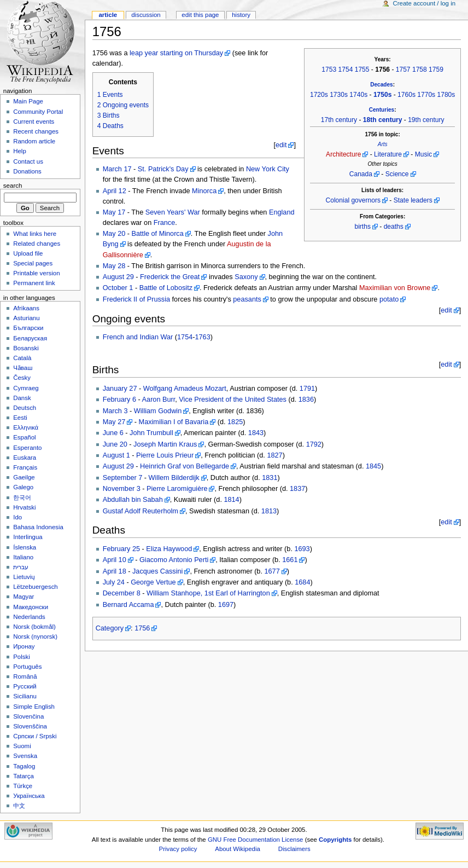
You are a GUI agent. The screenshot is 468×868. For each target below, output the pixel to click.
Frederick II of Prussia (136, 299)
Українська (29, 796)
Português (27, 667)
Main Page (28, 101)
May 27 (114, 422)
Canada (361, 174)
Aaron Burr (159, 400)
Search (13, 186)
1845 (373, 466)
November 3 (122, 489)
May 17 (114, 212)
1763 (203, 337)
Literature (388, 154)
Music (423, 154)
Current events (34, 121)
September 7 (123, 478)
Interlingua (28, 537)
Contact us (28, 161)
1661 (290, 560)
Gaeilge (24, 477)
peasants (247, 299)
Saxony (246, 277)
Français (25, 467)
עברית (21, 567)
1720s (319, 95)
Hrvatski (24, 507)
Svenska (25, 756)
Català (22, 358)
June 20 (115, 444)
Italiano (23, 557)
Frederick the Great (170, 277)
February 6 (119, 400)
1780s (446, 95)
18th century (383, 120)
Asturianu (26, 318)
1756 (142, 628)
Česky (22, 378)
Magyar (24, 597)
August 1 (116, 455)
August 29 (118, 277)
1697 (226, 605)
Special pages (33, 263)
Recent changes (36, 131)
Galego (23, 487)
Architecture (343, 154)
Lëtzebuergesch (36, 587)
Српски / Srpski (35, 736)
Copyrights (335, 840)
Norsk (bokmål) (34, 627)
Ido (17, 517)
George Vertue (153, 582)
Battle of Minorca (158, 234)
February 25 (121, 549)
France (165, 223)
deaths (394, 227)
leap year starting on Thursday (176, 53)
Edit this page (200, 15)
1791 (307, 389)
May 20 (114, 234)
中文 (19, 806)
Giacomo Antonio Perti (174, 560)
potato (389, 299)
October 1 (118, 288)
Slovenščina (30, 726)
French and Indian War (138, 337)
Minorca (204, 191)
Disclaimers (294, 849)
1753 (329, 70)
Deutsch (25, 408)
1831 (270, 478)
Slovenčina (28, 716)
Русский (25, 686)
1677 (272, 571)
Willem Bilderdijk (174, 478)
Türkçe (23, 786)
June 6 (113, 433)
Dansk (22, 398)
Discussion (146, 15)
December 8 (122, 593)
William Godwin (158, 411)
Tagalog (24, 766)
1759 (436, 70)
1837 (297, 489)
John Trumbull (151, 433)
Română (25, 676)
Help (20, 151)
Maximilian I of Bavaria (174, 422)
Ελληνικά (26, 427)
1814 (231, 500)
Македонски (31, 607)
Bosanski (26, 348)
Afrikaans (26, 308)
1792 (314, 444)
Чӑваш (23, 368)
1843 (256, 433)
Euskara (25, 458)
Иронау (24, 646)
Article (108, 15)
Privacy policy (178, 849)
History (241, 15)
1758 (420, 70)
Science (397, 174)
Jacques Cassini (157, 571)
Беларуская (30, 338)
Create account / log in (424, 3)
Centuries (382, 110)
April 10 (115, 560)
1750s (383, 95)
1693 (302, 549)
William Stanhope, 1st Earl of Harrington (208, 593)
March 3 (115, 411)
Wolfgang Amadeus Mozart (185, 389)
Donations (27, 171)
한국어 (22, 497)
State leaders (413, 200)
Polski (22, 657)
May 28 (114, 266)
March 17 (117, 169)
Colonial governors (353, 200)
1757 (403, 70)
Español (24, 437)
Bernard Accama (128, 605)
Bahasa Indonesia (38, 527)
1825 (235, 422)
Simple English (34, 707)
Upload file (28, 253)
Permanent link (34, 283)
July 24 (114, 582)
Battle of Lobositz (166, 288)
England (282, 212)
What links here (35, 234)
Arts (383, 144)
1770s (426, 95)
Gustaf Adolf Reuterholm (141, 511)
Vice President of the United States (233, 400)
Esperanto (27, 448)
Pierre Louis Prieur (165, 455)
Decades (381, 85)
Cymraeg (26, 388)
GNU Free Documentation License (256, 840)
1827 (274, 455)
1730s (339, 95)
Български (28, 328)
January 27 (120, 389)
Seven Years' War (173, 212)
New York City (268, 169)
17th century (339, 120)
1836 (306, 400)
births (362, 227)
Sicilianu (25, 696)
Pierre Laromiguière (177, 489)
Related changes (37, 244)
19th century (426, 120)
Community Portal (38, 112)
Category (110, 628)
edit (281, 145)
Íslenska (25, 547)
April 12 (115, 191)
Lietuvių (24, 577)
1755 (362, 70)
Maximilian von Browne (395, 288)
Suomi (22, 746)
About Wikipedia (238, 849)
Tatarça (24, 776)
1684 (302, 582)
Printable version (36, 273)
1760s (406, 95)
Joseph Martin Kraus (165, 444)
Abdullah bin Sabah (133, 500)
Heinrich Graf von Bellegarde (185, 466)
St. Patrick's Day (163, 169)
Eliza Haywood (169, 549)
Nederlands (29, 617)
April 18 (115, 571)
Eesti (20, 418)
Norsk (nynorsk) (35, 636)
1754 (346, 70)
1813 (269, 511)
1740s (358, 95)
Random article (34, 141)
